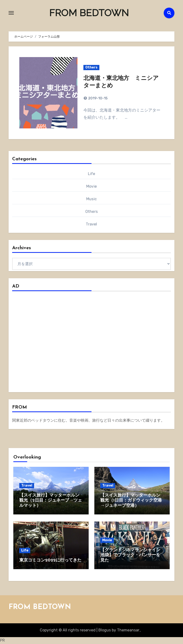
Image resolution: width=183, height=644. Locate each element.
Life (92, 174)
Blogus (105, 630)
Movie (91, 186)
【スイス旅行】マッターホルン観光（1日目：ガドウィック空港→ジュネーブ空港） (131, 501)
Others (91, 67)
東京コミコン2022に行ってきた (50, 560)
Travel (91, 224)
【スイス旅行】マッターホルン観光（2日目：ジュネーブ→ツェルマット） (51, 501)
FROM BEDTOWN (89, 13)
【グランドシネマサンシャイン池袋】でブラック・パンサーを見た (130, 555)
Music (91, 199)
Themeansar (128, 630)
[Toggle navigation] (11, 13)
